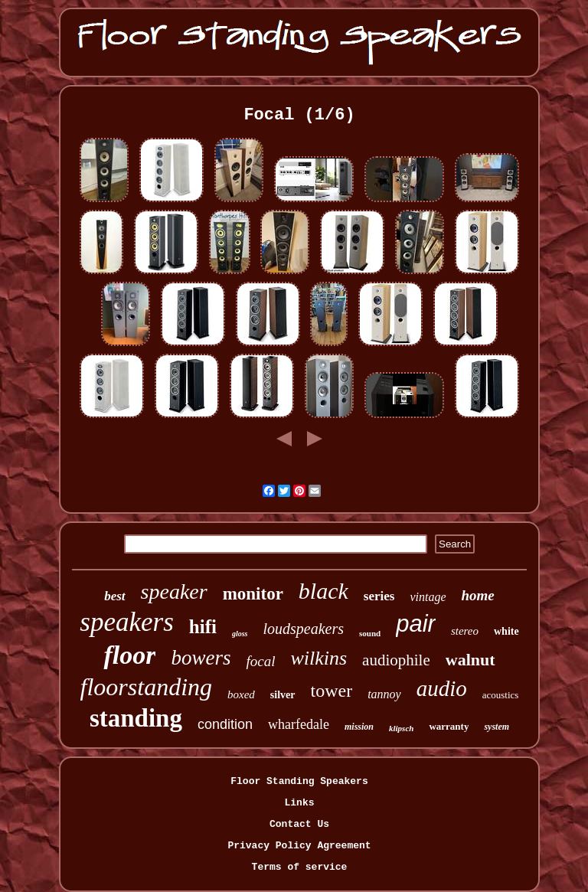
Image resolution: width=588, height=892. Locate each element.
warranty (449, 726)
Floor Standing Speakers (299, 781)
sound (370, 633)
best (114, 596)
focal (260, 661)
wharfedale (299, 724)
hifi (203, 627)
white (506, 631)
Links (299, 803)
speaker (174, 591)
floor (129, 655)
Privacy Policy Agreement (299, 846)
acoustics (501, 695)
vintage (428, 597)
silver (283, 695)
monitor (253, 594)
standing (136, 718)
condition (225, 724)
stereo (465, 631)
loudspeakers (303, 629)
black (323, 591)
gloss (240, 634)
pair (416, 624)
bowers (201, 658)
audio (442, 688)
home (478, 595)
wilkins (318, 658)
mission (359, 727)
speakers (126, 622)
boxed (241, 694)
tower (332, 691)
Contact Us (299, 824)
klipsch (401, 728)
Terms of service (300, 867)
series (379, 596)
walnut (470, 660)
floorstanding (146, 687)
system (497, 727)
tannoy (384, 694)
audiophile (396, 660)
